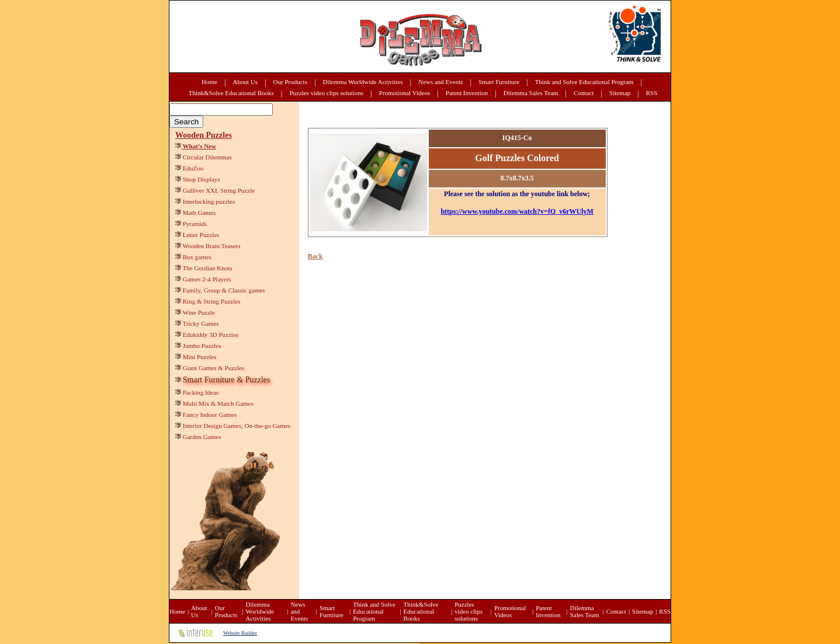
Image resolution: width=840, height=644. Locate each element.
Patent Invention (467, 93)
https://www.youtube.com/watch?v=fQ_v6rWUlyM (517, 211)
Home (209, 82)
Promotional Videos (405, 93)
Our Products (290, 82)
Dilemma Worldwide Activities (363, 82)
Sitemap (620, 93)
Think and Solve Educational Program (584, 82)
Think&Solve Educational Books (231, 93)
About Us (245, 82)
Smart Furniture (499, 82)
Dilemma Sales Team (531, 93)
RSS (652, 93)
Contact (584, 93)
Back (315, 256)
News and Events (440, 82)
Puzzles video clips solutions (326, 93)
